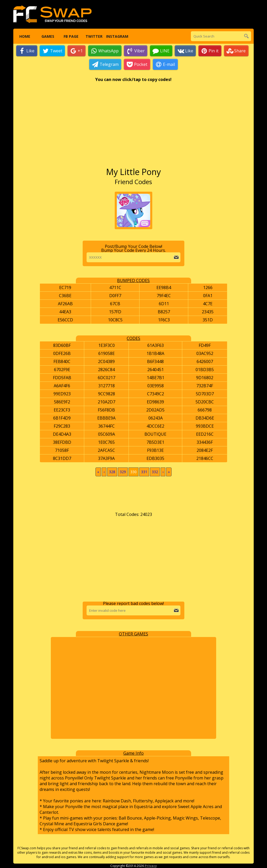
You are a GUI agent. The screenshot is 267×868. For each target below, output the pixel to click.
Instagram (117, 36)
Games (48, 36)
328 (112, 472)
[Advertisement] (133, 127)
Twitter (94, 36)
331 (144, 472)
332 (155, 472)
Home (25, 36)
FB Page (71, 36)
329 (123, 472)
